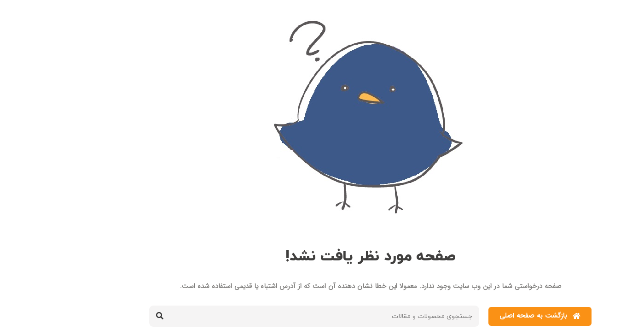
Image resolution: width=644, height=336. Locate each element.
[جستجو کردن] (111, 316)
